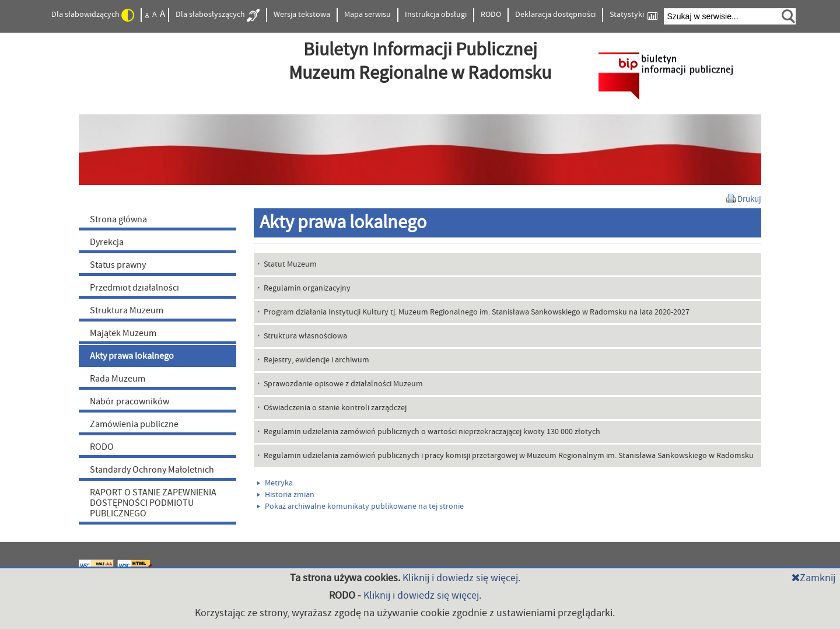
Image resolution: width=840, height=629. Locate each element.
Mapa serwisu (367, 15)
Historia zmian (286, 495)
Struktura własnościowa (305, 336)
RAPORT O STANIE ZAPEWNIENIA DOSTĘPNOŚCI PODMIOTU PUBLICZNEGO (153, 503)
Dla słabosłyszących (218, 15)
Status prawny (118, 265)
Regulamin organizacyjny (307, 288)
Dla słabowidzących (93, 15)
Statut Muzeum (290, 264)
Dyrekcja (107, 242)
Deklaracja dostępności (555, 15)
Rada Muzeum (118, 379)
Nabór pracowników (129, 401)
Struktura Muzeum (127, 310)
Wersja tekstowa (302, 15)
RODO (491, 15)
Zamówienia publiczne (134, 424)
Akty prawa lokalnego (132, 356)
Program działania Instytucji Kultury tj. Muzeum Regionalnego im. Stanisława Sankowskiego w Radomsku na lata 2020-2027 (477, 312)
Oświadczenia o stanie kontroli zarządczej (335, 408)
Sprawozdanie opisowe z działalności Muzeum (343, 384)
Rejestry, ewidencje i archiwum (316, 360)
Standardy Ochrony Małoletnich (152, 470)
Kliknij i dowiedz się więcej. (461, 578)
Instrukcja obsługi (436, 15)
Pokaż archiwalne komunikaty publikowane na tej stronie (360, 506)
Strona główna (118, 219)
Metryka (275, 483)
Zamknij (813, 578)
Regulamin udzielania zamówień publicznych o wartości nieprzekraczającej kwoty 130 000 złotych (432, 432)
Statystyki (633, 15)
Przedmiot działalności (134, 288)
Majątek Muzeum (123, 333)
